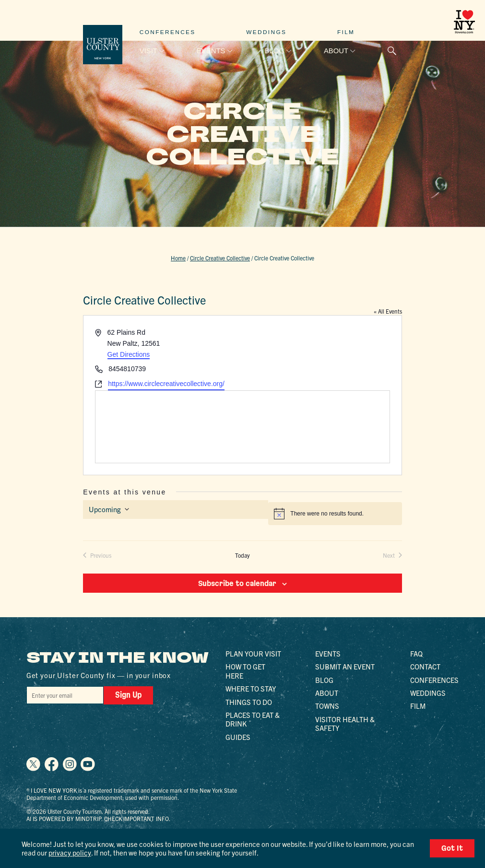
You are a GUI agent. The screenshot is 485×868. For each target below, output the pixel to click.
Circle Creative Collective (220, 258)
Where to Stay (251, 688)
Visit (148, 51)
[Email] (64, 695)
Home (178, 258)
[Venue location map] (242, 427)
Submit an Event (345, 666)
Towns (327, 706)
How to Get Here (245, 671)
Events (211, 51)
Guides (238, 736)
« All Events (388, 311)
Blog (275, 51)
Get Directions (129, 354)
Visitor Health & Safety (345, 723)
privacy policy (69, 852)
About (336, 51)
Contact (425, 666)
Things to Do (249, 701)
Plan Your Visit (253, 653)
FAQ (416, 653)
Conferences (168, 32)
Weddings (266, 32)
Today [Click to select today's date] (242, 555)
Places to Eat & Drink (253, 719)
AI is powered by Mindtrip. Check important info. (98, 818)
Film (346, 32)
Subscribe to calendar (237, 583)
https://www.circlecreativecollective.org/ (166, 384)
